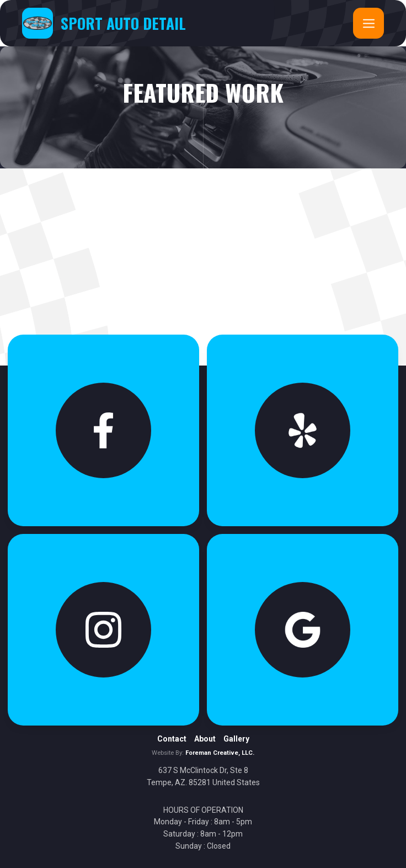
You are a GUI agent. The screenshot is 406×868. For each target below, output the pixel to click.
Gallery (236, 739)
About (205, 739)
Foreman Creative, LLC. (220, 753)
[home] (104, 23)
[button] (368, 23)
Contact (172, 739)
